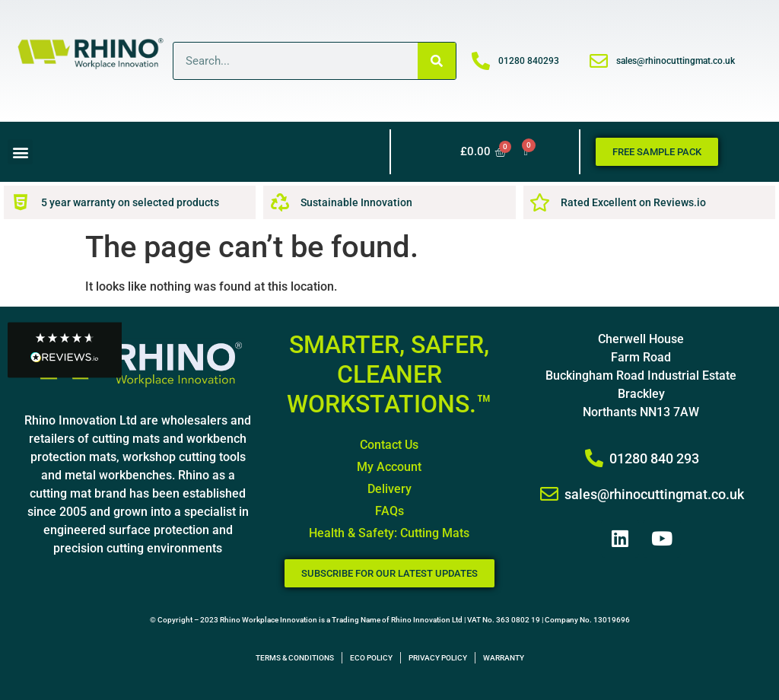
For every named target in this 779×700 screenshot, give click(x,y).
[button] (20, 152)
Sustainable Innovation (356, 202)
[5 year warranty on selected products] (21, 202)
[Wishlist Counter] (526, 152)
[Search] (437, 61)
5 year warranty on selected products (130, 202)
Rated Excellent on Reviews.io (633, 202)
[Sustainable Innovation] (280, 202)
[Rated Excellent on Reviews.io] (540, 202)
